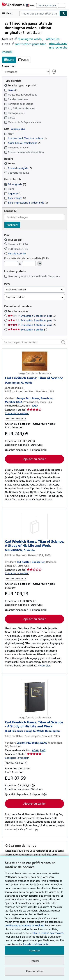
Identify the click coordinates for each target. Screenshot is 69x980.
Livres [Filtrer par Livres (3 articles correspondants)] (11, 90)
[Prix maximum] (29, 264)
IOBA (35, 406)
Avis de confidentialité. (36, 944)
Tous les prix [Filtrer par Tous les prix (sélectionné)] (14, 240)
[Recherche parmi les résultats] (34, 342)
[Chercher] (63, 13)
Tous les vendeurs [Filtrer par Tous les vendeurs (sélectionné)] (18, 311)
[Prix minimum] (11, 264)
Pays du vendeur (15, 297)
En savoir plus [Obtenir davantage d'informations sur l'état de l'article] (18, 129)
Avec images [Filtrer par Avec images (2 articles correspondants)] (15, 198)
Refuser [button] (35, 961)
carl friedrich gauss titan (31, 44)
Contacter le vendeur (17, 413)
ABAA (35, 750)
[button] (63, 342)
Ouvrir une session (47, 5)
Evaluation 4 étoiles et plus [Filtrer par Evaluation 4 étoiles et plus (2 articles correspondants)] (32, 325)
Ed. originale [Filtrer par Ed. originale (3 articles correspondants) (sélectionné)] (15, 184)
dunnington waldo (30, 39)
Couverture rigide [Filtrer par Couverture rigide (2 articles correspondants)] (18, 168)
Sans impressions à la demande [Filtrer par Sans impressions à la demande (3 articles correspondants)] (26, 203)
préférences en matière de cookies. (24, 925)
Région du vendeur (16, 290)
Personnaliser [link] (35, 971)
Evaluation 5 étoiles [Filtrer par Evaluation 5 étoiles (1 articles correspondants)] (28, 329)
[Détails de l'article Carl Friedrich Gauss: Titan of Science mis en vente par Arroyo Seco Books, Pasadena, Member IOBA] (34, 361)
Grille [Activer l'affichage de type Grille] (23, 60)
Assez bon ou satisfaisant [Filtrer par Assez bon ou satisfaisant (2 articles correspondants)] (22, 143)
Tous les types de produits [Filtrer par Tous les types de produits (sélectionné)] (21, 85)
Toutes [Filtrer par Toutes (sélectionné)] (10, 163)
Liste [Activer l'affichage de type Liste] (9, 60)
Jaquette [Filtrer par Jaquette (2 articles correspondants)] (13, 193)
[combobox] (39, 13)
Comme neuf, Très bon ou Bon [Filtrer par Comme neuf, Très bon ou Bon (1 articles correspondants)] (25, 138)
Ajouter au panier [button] (34, 459)
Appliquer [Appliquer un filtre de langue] (12, 225)
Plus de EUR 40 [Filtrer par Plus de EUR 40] (15, 253)
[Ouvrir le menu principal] (8, 13)
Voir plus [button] (45, 665)
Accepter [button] (34, 950)
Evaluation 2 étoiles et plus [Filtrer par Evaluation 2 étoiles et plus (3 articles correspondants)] (32, 316)
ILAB (43, 750)
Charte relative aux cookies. (48, 933)
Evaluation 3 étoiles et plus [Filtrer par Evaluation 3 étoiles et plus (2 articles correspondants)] (32, 320)
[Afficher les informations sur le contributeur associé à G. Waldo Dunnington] (19, 383)
